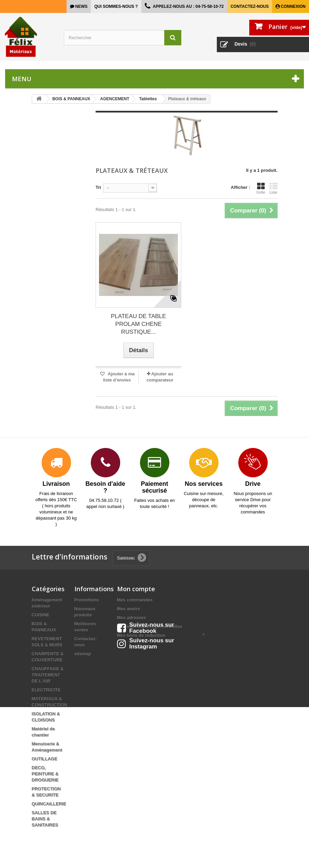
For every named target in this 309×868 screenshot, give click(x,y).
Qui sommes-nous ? (116, 6)
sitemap (83, 654)
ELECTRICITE (46, 690)
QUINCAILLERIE (49, 804)
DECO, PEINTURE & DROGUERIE (45, 774)
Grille (261, 188)
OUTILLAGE (45, 759)
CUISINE (41, 615)
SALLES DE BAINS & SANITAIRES (45, 819)
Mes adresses (132, 618)
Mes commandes (135, 600)
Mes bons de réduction (141, 635)
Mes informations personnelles (150, 626)
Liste (273, 188)
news (81, 6)
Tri (98, 187)
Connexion (293, 6)
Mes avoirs (129, 609)
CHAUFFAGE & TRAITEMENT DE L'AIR (48, 675)
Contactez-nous (250, 6)
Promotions (87, 600)
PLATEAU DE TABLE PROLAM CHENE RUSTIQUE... (139, 324)
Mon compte (136, 589)
